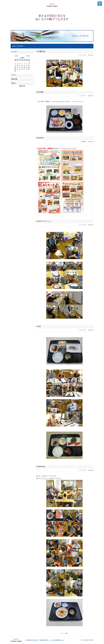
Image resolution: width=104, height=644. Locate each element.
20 (24, 67)
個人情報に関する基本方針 (32, 640)
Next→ (28, 56)
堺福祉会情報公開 (43, 640)
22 (29, 67)
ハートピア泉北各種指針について (57, 640)
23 (15, 69)
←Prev (16, 56)
